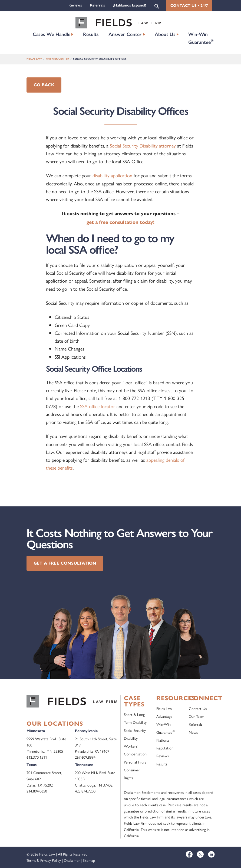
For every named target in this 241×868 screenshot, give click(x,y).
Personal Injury (135, 762)
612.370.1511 (37, 757)
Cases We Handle (52, 34)
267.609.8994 (85, 757)
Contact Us (198, 708)
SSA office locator (98, 406)
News (193, 732)
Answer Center (125, 34)
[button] (157, 6)
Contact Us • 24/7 (189, 6)
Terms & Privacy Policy (44, 860)
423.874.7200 (85, 791)
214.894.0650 (37, 791)
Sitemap (89, 860)
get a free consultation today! (120, 222)
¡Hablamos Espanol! (130, 5)
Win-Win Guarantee (201, 38)
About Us (165, 34)
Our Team (197, 716)
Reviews (75, 5)
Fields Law (34, 59)
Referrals (98, 5)
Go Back (44, 85)
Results (91, 34)
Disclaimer (72, 860)
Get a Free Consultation (65, 563)
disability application (112, 175)
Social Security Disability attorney (143, 145)
